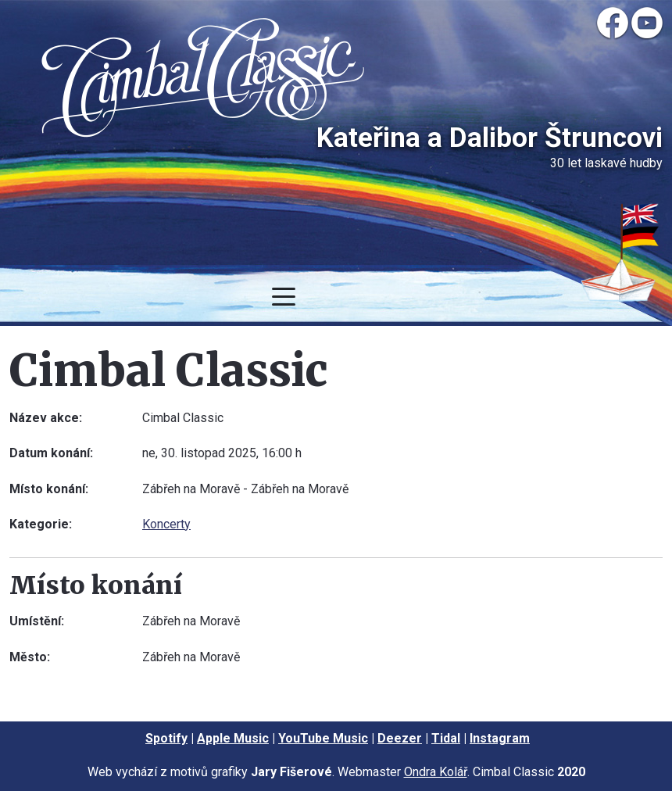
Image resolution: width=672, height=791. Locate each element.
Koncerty (166, 524)
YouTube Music (323, 738)
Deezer (400, 738)
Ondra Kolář (436, 772)
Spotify (166, 738)
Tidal (446, 738)
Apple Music (233, 738)
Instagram (500, 738)
